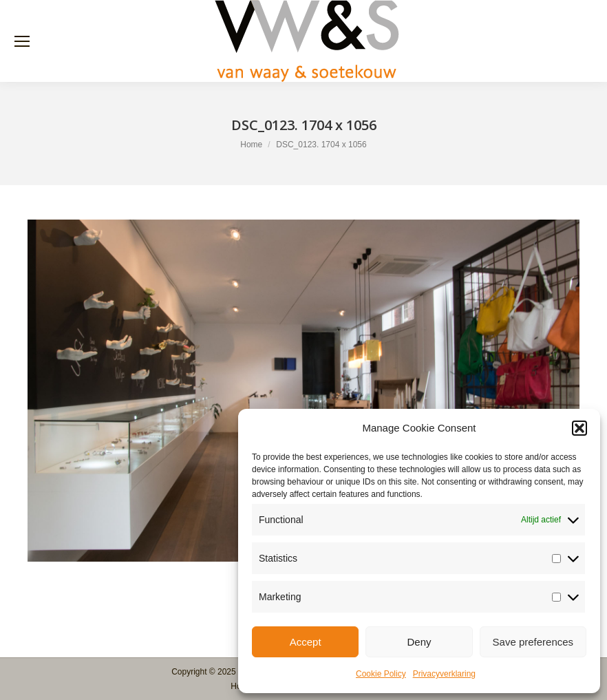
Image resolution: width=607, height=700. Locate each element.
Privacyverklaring (444, 674)
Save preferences (533, 642)
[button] (579, 428)
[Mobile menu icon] (22, 41)
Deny (419, 642)
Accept (306, 642)
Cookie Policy (381, 674)
